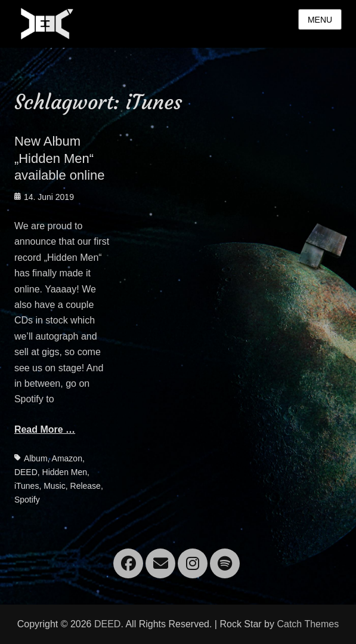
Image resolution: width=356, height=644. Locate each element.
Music (55, 486)
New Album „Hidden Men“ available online (60, 158)
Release (86, 486)
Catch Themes (308, 624)
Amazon (67, 458)
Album (36, 458)
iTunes (27, 486)
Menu (320, 20)
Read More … (45, 429)
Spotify (27, 500)
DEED (26, 472)
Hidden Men (65, 472)
